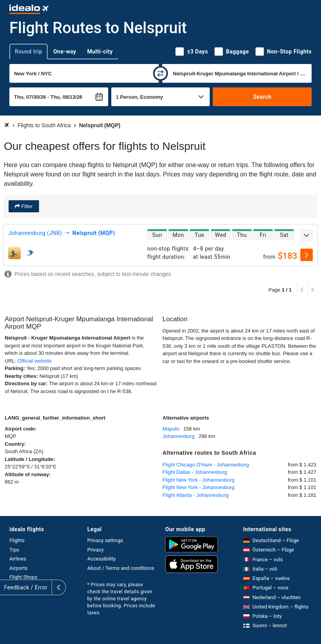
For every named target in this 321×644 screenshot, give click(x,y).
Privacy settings (105, 540)
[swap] (160, 73)
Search (262, 97)
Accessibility (102, 559)
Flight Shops (23, 577)
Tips (14, 550)
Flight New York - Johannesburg (198, 480)
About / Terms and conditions (121, 568)
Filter (26, 206)
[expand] (307, 235)
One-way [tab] (65, 52)
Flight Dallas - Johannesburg (195, 472)
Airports (18, 568)
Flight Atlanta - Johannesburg (195, 495)
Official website (35, 361)
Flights (17, 540)
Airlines (18, 559)
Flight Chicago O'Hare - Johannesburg (206, 465)
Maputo (171, 429)
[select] (307, 255)
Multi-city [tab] (100, 52)
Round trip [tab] (29, 52)
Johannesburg (178, 436)
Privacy (96, 550)
